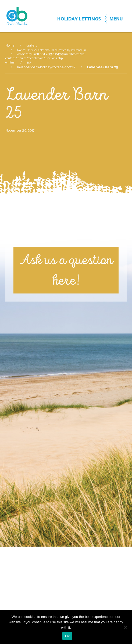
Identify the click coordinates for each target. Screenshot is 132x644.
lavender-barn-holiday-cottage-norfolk (46, 68)
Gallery (32, 46)
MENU (116, 19)
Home (10, 46)
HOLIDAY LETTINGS (79, 19)
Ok (67, 636)
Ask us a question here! (66, 270)
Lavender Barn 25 (56, 103)
